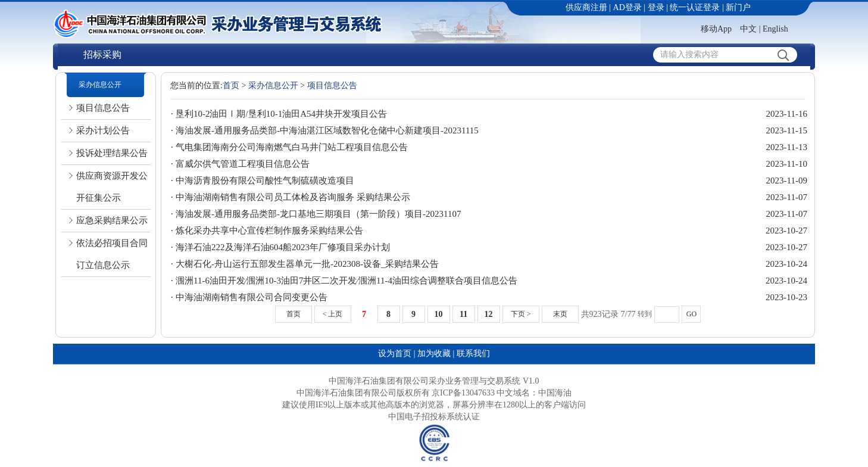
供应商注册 (586, 7)
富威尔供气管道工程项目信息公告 (243, 164)
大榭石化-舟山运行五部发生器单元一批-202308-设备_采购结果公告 (307, 264)
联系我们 (473, 354)
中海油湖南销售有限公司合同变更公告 (252, 297)
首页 (231, 85)
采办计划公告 (103, 130)
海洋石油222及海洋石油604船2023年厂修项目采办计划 (283, 247)
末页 (560, 314)
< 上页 (333, 314)
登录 (656, 7)
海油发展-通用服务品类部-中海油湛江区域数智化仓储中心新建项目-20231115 (327, 130)
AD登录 (627, 7)
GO (691, 314)
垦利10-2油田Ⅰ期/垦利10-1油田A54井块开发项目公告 (281, 114)
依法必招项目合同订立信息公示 (112, 254)
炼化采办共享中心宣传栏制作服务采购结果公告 (269, 231)
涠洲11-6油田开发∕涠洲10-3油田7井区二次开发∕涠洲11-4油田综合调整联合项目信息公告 (346, 281)
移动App (716, 29)
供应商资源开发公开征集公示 (112, 187)
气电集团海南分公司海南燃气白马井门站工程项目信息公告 (292, 147)
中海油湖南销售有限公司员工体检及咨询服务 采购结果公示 (293, 197)
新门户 (738, 7)
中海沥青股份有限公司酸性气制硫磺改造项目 (265, 180)
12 (489, 314)
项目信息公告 (103, 108)
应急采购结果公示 (112, 220)
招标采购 (102, 55)
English (775, 29)
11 (463, 314)
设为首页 (395, 354)
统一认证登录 (695, 7)
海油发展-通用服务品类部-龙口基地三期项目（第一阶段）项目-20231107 (318, 214)
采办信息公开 (100, 85)
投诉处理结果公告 (112, 153)
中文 (748, 29)
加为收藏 (434, 354)
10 (439, 314)
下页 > (521, 314)
